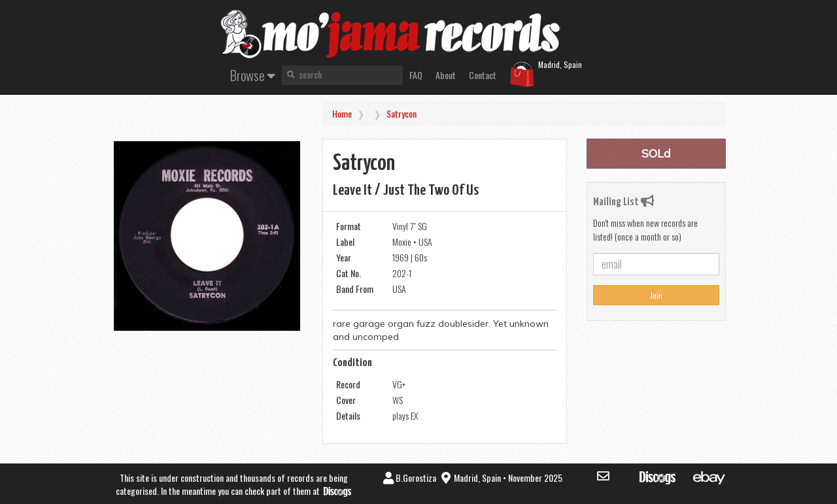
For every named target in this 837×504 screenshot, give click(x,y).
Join (656, 295)
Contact (483, 75)
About (446, 75)
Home (342, 113)
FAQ (416, 75)
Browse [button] (253, 75)
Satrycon (401, 113)
